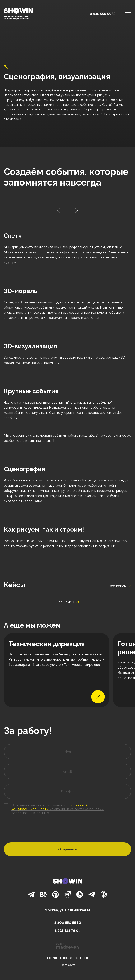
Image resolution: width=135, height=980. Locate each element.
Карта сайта (67, 965)
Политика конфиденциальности (67, 958)
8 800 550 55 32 (103, 14)
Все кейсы (120, 586)
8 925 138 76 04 (68, 931)
